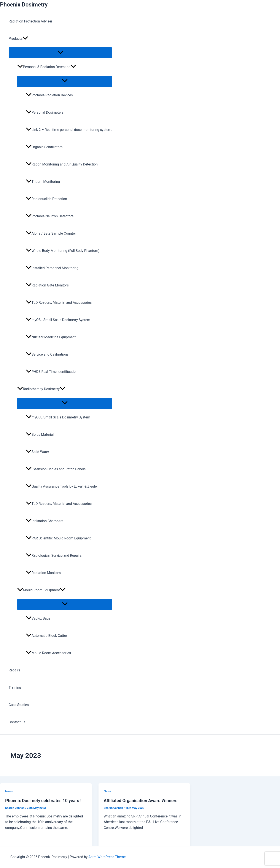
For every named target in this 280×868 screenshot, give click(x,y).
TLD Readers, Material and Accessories (59, 303)
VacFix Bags (38, 618)
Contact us (17, 722)
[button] (25, 39)
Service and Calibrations (47, 354)
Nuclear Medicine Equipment (51, 337)
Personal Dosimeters (45, 112)
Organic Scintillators (44, 147)
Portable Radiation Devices (49, 95)
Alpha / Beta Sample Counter (51, 233)
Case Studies (19, 705)
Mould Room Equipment (41, 590)
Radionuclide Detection (46, 199)
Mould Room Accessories (48, 653)
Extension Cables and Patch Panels (56, 469)
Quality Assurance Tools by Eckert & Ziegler (62, 486)
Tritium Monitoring (43, 182)
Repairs (14, 670)
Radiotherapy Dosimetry (41, 389)
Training (15, 688)
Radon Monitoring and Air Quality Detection (62, 164)
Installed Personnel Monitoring (52, 268)
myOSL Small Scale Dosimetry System (58, 320)
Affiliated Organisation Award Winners (141, 801)
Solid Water (37, 452)
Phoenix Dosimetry (24, 5)
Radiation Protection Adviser (30, 21)
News (9, 791)
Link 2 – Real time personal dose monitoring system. (69, 130)
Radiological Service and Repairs (54, 556)
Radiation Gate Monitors (47, 285)
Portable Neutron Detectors (50, 216)
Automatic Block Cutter (47, 636)
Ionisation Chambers (45, 521)
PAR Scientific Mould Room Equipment (58, 538)
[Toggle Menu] (60, 53)
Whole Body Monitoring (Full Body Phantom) (63, 251)
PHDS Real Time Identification (52, 372)
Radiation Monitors (43, 573)
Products (18, 39)
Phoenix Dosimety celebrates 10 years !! (44, 801)
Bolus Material (40, 435)
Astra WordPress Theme (107, 857)
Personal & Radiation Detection (47, 67)
